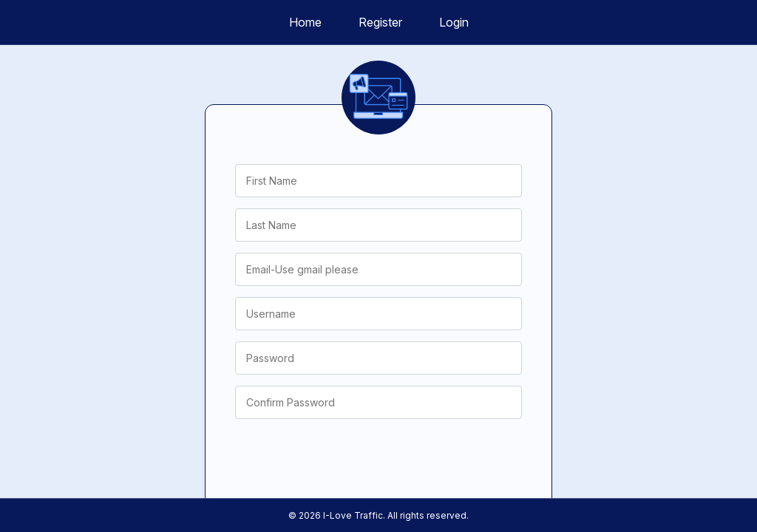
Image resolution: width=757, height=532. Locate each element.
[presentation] (347, 459)
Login (454, 22)
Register (380, 22)
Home (305, 22)
